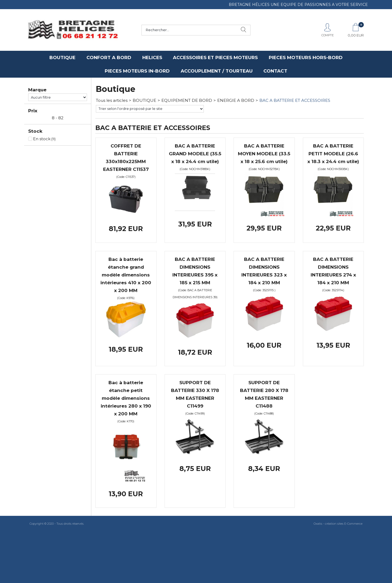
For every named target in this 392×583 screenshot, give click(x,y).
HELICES (152, 57)
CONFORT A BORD (109, 57)
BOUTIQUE (62, 57)
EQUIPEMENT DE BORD (187, 100)
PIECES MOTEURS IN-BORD (137, 71)
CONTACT (275, 71)
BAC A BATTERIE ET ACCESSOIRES (295, 100)
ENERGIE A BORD (236, 100)
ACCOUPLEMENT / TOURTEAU (217, 71)
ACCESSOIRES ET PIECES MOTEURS (215, 57)
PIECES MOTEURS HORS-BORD (306, 57)
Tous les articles (112, 100)
